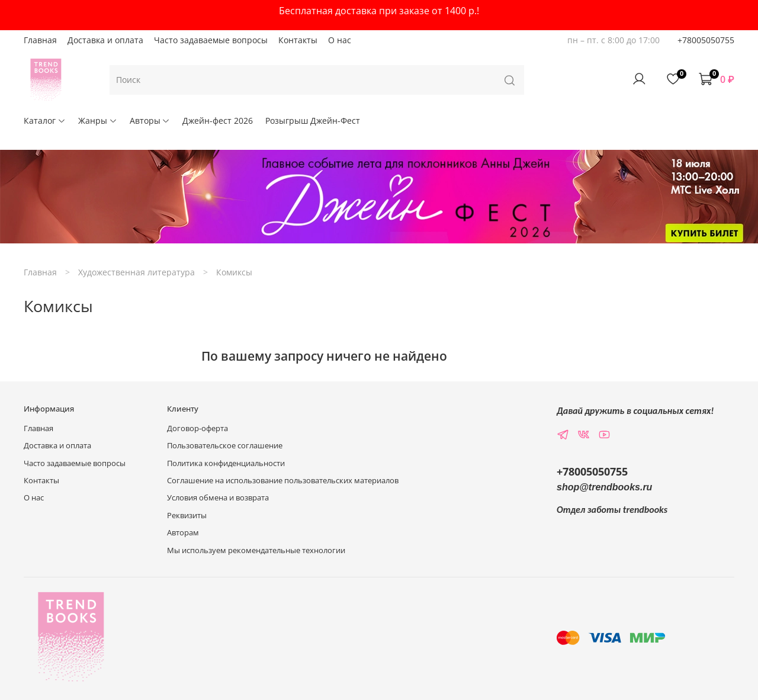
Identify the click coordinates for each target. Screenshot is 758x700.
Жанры (98, 121)
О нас (340, 40)
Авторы (150, 121)
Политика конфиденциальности (226, 463)
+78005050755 (706, 40)
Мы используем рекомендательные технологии (256, 550)
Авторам (183, 533)
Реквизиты (187, 516)
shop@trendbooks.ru (604, 487)
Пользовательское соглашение (225, 446)
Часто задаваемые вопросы (211, 40)
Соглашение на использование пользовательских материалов (283, 481)
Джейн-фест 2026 (218, 121)
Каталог (45, 121)
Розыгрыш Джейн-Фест (313, 121)
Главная (40, 40)
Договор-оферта (197, 428)
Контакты (298, 40)
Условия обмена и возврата (218, 498)
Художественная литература (136, 272)
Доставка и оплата (105, 40)
